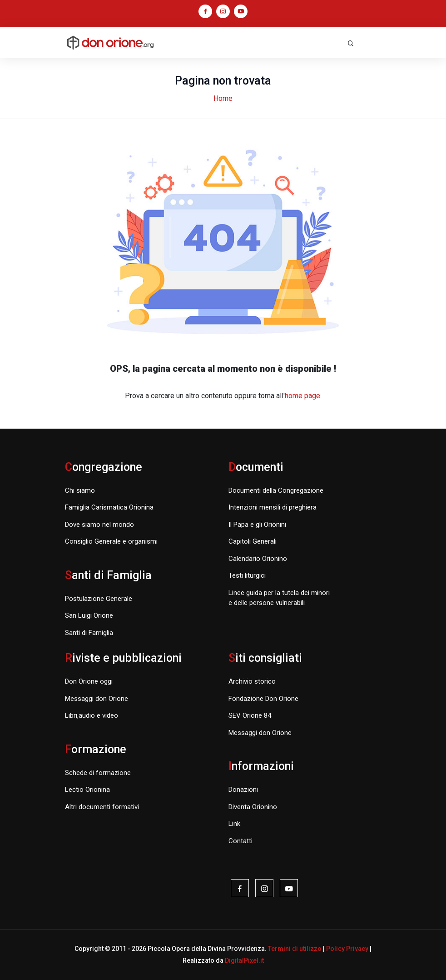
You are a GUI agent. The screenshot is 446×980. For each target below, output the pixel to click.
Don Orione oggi (89, 681)
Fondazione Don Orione (263, 699)
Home (223, 98)
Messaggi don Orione (97, 699)
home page (302, 396)
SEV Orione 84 (250, 715)
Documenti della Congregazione (276, 490)
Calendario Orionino (258, 559)
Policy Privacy (347, 949)
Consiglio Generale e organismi (111, 541)
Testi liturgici (247, 575)
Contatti (240, 841)
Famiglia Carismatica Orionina (109, 507)
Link (234, 824)
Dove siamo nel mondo (99, 525)
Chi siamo (80, 490)
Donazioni (243, 790)
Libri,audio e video (92, 715)
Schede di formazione (98, 773)
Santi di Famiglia (89, 633)
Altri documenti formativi (102, 807)
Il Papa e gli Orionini (257, 525)
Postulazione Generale (99, 599)
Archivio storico (252, 681)
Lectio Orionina (87, 790)
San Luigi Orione (89, 615)
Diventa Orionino (253, 807)
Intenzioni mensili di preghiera (273, 507)
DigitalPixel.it (244, 960)
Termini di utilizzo (295, 949)
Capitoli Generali (253, 541)
